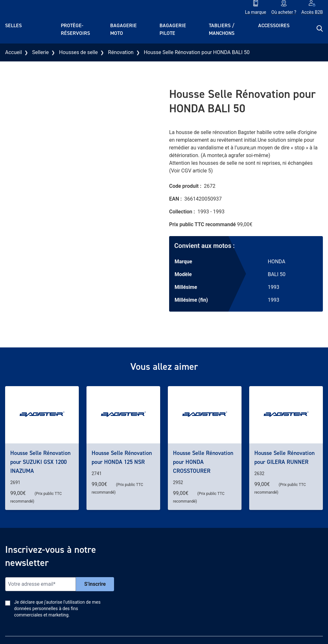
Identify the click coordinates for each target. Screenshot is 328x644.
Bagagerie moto (123, 29)
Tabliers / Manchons (222, 29)
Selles (13, 25)
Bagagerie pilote (173, 29)
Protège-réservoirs (75, 29)
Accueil (13, 52)
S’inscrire (95, 584)
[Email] (41, 584)
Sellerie (40, 52)
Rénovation (121, 52)
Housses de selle (78, 52)
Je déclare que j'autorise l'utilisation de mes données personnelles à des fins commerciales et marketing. (57, 608)
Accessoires (274, 25)
